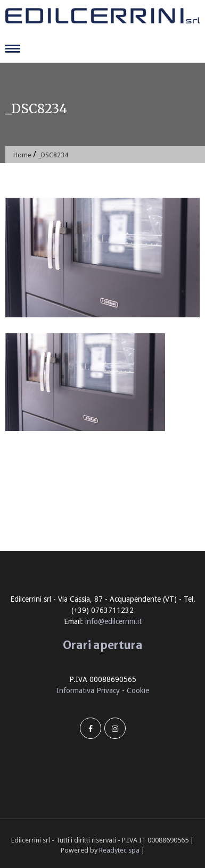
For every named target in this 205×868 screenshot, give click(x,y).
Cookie (138, 690)
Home (22, 155)
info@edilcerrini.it (113, 621)
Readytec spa (119, 850)
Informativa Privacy (88, 690)
